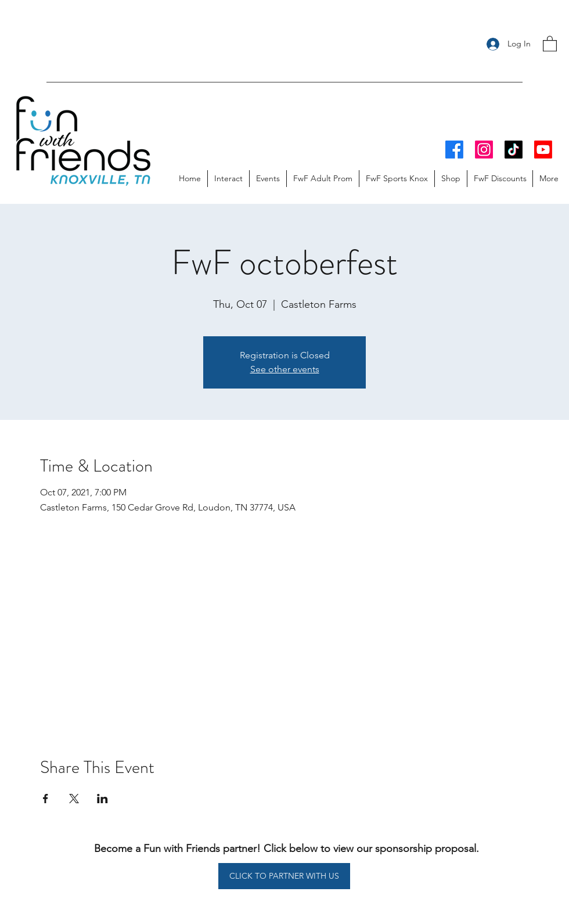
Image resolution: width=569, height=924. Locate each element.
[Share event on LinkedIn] (102, 799)
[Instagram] (484, 150)
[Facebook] (454, 150)
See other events (285, 369)
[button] (550, 43)
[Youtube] (543, 150)
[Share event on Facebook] (46, 799)
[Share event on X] (74, 799)
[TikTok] (514, 150)
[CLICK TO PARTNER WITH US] (284, 876)
